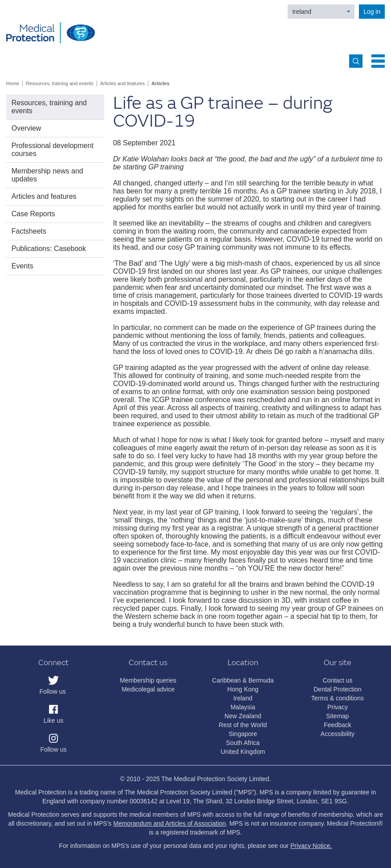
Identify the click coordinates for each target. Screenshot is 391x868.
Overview (26, 128)
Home (13, 83)
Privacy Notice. (311, 846)
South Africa (243, 743)
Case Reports (33, 214)
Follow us (53, 691)
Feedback (337, 725)
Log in (372, 12)
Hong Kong (243, 689)
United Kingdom (243, 752)
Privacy (338, 707)
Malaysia (243, 707)
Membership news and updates (47, 175)
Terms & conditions (338, 698)
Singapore (243, 734)
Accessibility (338, 734)
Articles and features (122, 83)
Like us (53, 720)
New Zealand (243, 716)
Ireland (302, 12)
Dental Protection (337, 689)
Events (22, 266)
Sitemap (337, 716)
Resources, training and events (60, 83)
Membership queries (148, 680)
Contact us (337, 680)
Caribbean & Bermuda (243, 680)
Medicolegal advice (148, 689)
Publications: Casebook (49, 249)
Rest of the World (243, 725)
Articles (160, 83)
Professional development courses (53, 150)
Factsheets (29, 231)
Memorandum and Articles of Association (169, 823)
